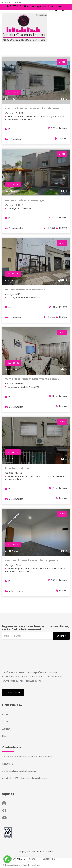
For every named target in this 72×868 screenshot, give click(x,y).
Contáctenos (13, 692)
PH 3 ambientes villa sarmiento (25, 291)
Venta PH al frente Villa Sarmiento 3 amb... (32, 380)
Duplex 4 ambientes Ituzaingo (25, 202)
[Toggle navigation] (67, 27)
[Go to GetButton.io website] (7, 865)
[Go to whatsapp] (7, 859)
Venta (5, 722)
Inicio (5, 714)
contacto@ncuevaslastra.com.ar (43, 6)
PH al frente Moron (17, 470)
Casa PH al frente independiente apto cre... (33, 562)
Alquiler (6, 729)
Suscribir (61, 636)
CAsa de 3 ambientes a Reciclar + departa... (33, 108)
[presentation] (25, 646)
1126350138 (14, 6)
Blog (4, 736)
